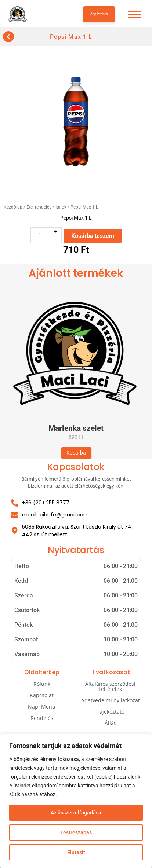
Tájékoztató (111, 712)
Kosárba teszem (93, 236)
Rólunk (42, 684)
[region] (76, 801)
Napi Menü (42, 707)
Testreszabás (76, 832)
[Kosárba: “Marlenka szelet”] (76, 453)
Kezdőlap (13, 207)
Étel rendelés (39, 207)
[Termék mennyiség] (40, 235)
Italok (61, 207)
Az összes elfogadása (76, 813)
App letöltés (99, 14)
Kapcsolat (42, 695)
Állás (111, 723)
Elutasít (76, 852)
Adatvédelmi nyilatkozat (111, 700)
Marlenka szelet (76, 428)
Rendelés (42, 718)
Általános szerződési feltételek (110, 686)
